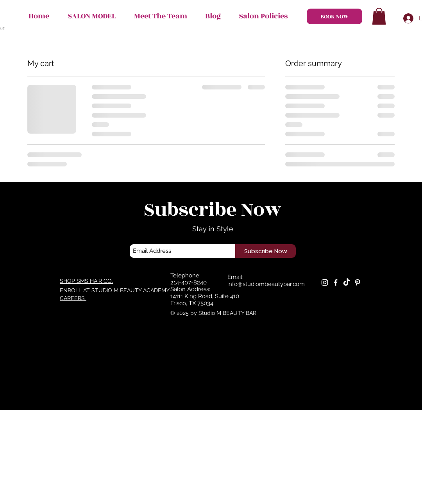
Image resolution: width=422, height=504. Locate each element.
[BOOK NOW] (334, 16)
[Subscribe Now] (266, 251)
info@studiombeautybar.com (266, 284)
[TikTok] (347, 282)
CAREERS (73, 298)
